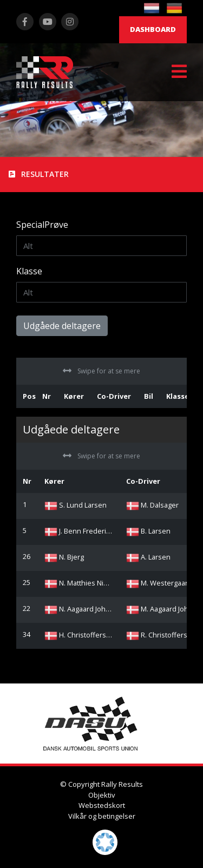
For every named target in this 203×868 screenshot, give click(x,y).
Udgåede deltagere (62, 326)
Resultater (39, 174)
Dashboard (153, 29)
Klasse (29, 271)
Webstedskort (102, 805)
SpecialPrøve (42, 225)
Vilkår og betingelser (102, 816)
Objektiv (102, 795)
